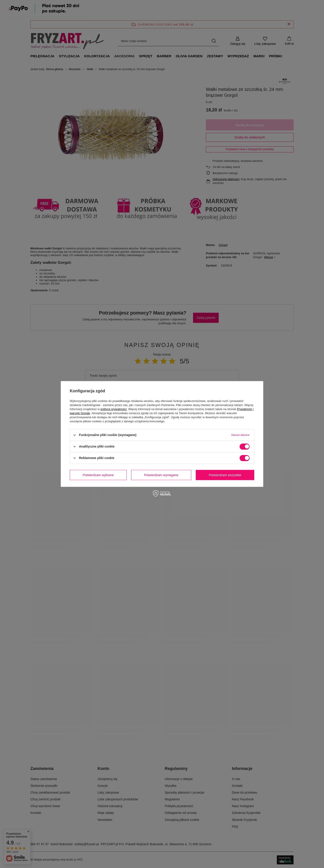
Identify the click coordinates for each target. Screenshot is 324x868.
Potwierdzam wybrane (98, 475)
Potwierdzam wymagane (161, 475)
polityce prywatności (114, 409)
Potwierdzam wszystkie (225, 475)
